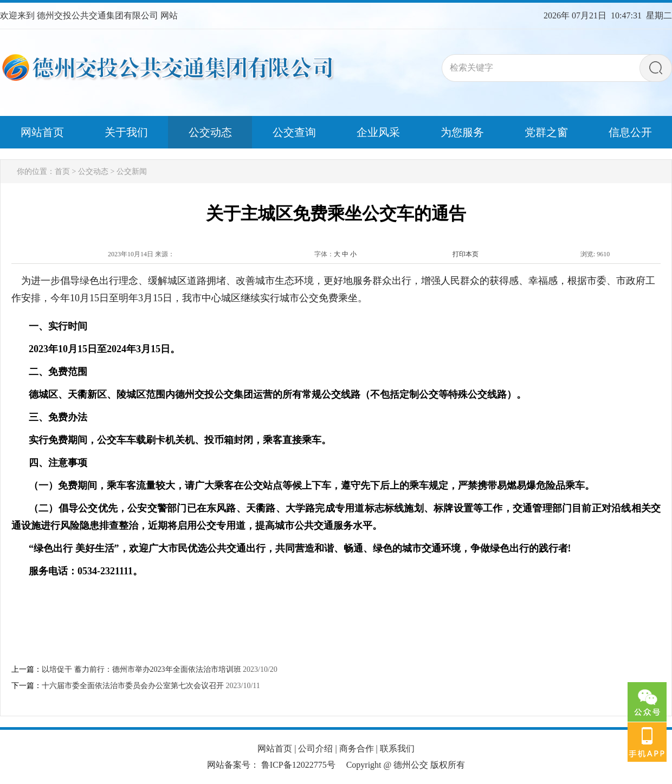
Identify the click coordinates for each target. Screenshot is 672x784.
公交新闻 (132, 171)
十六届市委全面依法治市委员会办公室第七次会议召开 (133, 686)
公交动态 (93, 171)
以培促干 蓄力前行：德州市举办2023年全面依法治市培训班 (141, 669)
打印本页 (466, 254)
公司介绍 (315, 749)
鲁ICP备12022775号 (298, 765)
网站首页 (275, 749)
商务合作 (357, 749)
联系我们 (397, 749)
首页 (62, 171)
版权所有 (448, 765)
